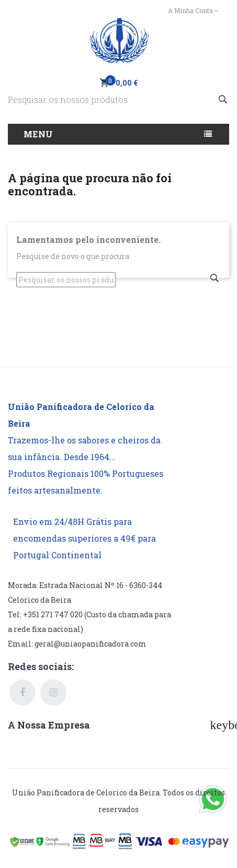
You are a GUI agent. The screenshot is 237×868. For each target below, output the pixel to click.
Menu (38, 134)
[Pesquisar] (118, 99)
